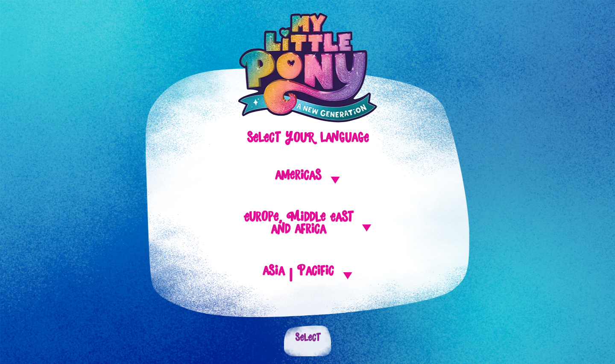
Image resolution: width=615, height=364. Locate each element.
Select (308, 341)
